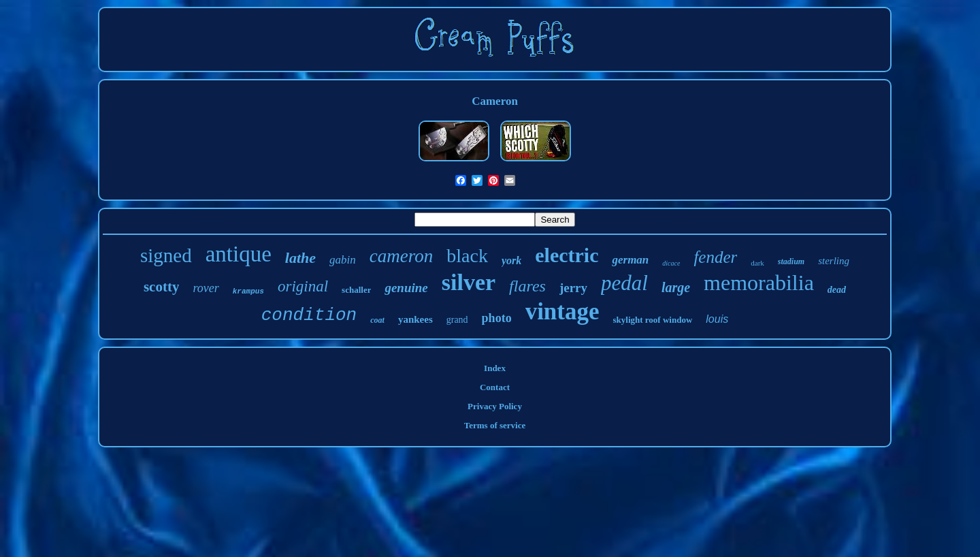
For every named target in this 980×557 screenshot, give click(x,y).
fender (715, 257)
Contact (495, 387)
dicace (671, 263)
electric (567, 255)
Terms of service (495, 425)
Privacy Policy (495, 406)
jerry (573, 288)
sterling (834, 261)
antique (239, 254)
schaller (356, 290)
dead (837, 290)
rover (206, 288)
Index (495, 368)
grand (457, 320)
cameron (401, 256)
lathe (300, 258)
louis (717, 319)
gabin (343, 260)
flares (527, 286)
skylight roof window (653, 320)
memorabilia (759, 283)
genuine (406, 288)
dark (757, 263)
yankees (415, 319)
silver (469, 282)
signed (166, 255)
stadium (791, 261)
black (467, 256)
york (511, 260)
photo (497, 318)
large (676, 287)
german (630, 260)
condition (309, 315)
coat (377, 320)
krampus (248, 291)
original (303, 286)
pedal (624, 283)
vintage (562, 312)
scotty (161, 287)
